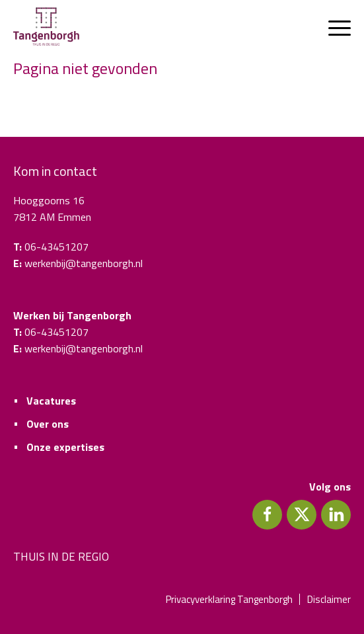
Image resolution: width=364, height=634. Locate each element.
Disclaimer (329, 599)
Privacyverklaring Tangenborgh (229, 599)
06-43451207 (56, 247)
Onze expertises (65, 447)
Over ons (48, 424)
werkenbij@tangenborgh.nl (84, 263)
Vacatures (51, 401)
